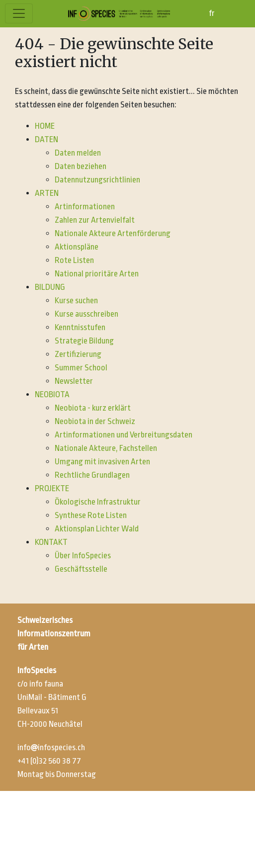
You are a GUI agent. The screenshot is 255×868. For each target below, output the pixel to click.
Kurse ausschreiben (86, 314)
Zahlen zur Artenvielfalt (95, 220)
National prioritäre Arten (97, 274)
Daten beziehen (81, 166)
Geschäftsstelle (81, 569)
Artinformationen (85, 207)
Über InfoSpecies (83, 556)
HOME (45, 126)
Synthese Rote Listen (91, 515)
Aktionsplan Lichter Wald (97, 529)
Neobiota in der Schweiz (95, 421)
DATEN (46, 139)
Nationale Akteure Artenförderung (113, 233)
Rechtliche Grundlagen (92, 475)
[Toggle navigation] (19, 13)
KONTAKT (51, 542)
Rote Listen (74, 260)
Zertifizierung (78, 354)
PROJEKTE (52, 488)
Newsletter (74, 381)
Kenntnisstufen (80, 327)
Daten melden (78, 153)
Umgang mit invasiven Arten (102, 462)
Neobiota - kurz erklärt (93, 408)
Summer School (81, 368)
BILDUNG (50, 287)
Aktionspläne (77, 247)
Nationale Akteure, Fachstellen (106, 448)
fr (212, 13)
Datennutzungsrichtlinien (97, 180)
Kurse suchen (76, 301)
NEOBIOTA (52, 394)
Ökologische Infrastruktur (98, 502)
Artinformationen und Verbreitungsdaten (124, 435)
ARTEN (47, 193)
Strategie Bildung (84, 341)
